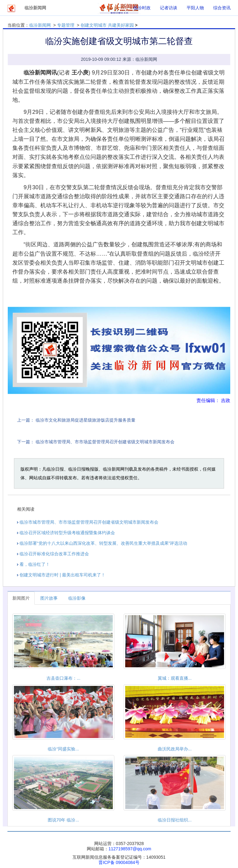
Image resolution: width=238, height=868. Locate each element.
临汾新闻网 (40, 25)
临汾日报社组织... (175, 820)
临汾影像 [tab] (77, 598)
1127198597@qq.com (130, 849)
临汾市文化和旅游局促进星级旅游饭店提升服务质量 (86, 420)
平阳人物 (195, 8)
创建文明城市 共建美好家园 (107, 25)
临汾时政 (142, 8)
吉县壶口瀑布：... (64, 678)
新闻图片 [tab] (21, 598)
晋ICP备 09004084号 (119, 862)
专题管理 (66, 25)
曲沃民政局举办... (175, 749)
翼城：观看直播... (175, 678)
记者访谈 (169, 8)
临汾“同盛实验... (63, 749)
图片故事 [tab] (49, 598)
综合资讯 (222, 8)
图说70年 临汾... (63, 820)
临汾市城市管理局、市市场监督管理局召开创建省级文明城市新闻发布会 (105, 442)
